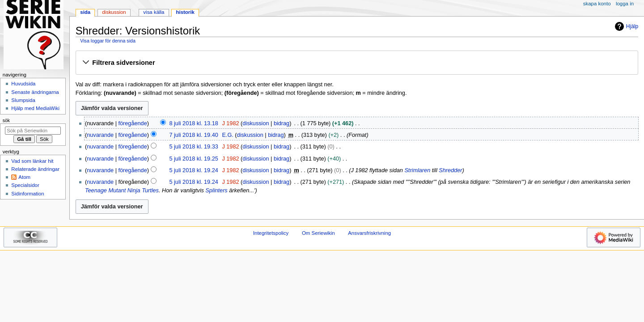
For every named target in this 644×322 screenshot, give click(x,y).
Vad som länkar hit (32, 161)
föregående (133, 123)
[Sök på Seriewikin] (33, 131)
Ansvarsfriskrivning (369, 233)
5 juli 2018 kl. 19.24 (193, 170)
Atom (24, 177)
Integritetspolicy (271, 233)
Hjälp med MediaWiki (35, 108)
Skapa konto (597, 4)
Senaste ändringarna (35, 92)
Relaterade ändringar (35, 169)
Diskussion (114, 12)
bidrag (282, 123)
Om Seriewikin (318, 233)
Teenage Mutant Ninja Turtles (122, 191)
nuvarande (100, 135)
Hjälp (625, 26)
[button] (357, 63)
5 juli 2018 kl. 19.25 (193, 159)
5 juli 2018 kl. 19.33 (193, 147)
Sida (85, 12)
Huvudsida (23, 84)
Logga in (625, 4)
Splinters (216, 191)
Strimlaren (417, 170)
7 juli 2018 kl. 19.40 (193, 135)
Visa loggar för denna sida (108, 41)
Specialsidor (25, 185)
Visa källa (154, 12)
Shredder (450, 170)
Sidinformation (28, 194)
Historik (185, 12)
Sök (6, 120)
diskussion (256, 123)
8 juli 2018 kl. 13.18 (193, 123)
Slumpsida (23, 100)
